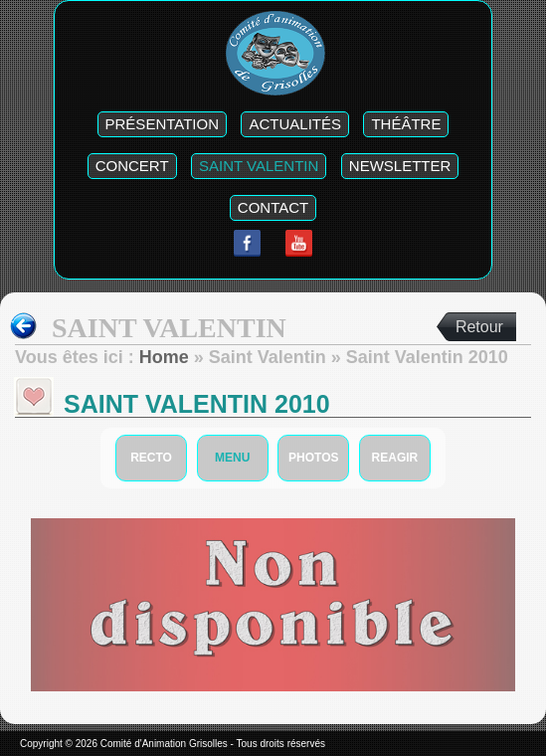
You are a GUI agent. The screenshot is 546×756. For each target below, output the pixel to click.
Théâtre (406, 124)
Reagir (395, 458)
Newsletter (400, 166)
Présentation (162, 124)
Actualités (295, 124)
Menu (232, 458)
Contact (273, 207)
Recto (151, 458)
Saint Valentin (259, 166)
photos (313, 458)
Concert (132, 166)
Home (164, 357)
